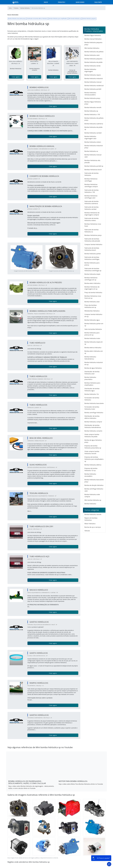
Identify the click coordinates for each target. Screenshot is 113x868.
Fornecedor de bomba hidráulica (92, 399)
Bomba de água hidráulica (93, 368)
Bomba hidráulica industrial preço (94, 147)
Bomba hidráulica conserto (93, 431)
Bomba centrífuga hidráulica (94, 413)
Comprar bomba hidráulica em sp (93, 315)
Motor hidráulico (90, 524)
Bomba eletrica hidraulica (93, 348)
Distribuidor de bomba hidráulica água (92, 390)
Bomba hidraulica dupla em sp (94, 343)
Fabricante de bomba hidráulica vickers (92, 219)
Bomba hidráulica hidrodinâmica (90, 358)
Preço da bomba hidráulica (93, 292)
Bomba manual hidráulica (93, 39)
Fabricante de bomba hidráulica (92, 174)
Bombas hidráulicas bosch (93, 170)
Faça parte (98, 2)
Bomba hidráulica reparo (93, 75)
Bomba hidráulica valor (92, 55)
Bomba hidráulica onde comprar (92, 496)
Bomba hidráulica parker (93, 254)
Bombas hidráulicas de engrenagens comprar (92, 214)
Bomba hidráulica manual (93, 82)
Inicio (46, 2)
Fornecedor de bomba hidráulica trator (92, 408)
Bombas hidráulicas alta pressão (92, 161)
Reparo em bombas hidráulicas (91, 519)
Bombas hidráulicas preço (93, 235)
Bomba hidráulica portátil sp (94, 166)
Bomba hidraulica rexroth (93, 107)
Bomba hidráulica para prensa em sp (92, 334)
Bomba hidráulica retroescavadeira (90, 94)
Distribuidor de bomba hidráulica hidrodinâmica (93, 426)
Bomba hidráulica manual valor (93, 156)
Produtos (61, 2)
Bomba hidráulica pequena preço (93, 44)
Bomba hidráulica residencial (94, 86)
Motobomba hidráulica (92, 311)
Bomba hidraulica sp (91, 111)
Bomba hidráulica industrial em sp (94, 363)
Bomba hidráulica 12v (92, 394)
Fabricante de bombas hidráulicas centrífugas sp (93, 270)
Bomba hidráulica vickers (93, 142)
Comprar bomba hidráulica (93, 244)
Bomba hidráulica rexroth (93, 514)
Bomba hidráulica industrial (94, 78)
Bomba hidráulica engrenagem (90, 70)
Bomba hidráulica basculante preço (17, 19)
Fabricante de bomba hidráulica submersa (92, 202)
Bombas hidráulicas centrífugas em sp (91, 279)
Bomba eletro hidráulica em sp (94, 352)
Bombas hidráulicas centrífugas (91, 180)
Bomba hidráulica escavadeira (90, 475)
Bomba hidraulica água (92, 320)
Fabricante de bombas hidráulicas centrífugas (92, 258)
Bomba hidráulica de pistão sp (93, 128)
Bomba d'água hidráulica (93, 35)
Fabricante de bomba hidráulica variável (92, 208)
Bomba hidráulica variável (93, 133)
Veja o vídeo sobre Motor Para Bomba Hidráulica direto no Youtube (81, 784)
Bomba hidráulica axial (92, 302)
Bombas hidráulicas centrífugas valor (91, 197)
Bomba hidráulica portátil (93, 89)
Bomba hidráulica (90, 504)
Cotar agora (16, 77)
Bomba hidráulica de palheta (94, 52)
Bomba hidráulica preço (92, 98)
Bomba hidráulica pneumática (90, 378)
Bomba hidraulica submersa (94, 124)
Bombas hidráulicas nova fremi (93, 225)
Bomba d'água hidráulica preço (93, 103)
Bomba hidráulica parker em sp (94, 325)
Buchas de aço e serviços (93, 527)
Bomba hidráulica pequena (89, 19)
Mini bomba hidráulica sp (75, 19)
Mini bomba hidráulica (92, 48)
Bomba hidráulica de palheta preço (94, 119)
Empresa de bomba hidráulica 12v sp (91, 469)
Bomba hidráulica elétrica (93, 465)
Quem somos (80, 2)
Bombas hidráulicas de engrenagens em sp (92, 288)
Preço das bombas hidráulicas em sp (91, 306)
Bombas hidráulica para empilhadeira (58, 19)
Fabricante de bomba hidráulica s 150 (92, 191)
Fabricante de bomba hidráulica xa (92, 231)
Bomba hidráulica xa (91, 151)
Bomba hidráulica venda (92, 66)
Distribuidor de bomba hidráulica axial (92, 373)
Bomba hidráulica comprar (93, 422)
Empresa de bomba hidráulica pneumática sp (93, 447)
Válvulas (87, 531)
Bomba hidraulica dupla (92, 274)
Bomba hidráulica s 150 (92, 115)
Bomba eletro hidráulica (92, 283)
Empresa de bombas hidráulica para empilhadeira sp (94, 459)
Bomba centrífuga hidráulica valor (94, 490)
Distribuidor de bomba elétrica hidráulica (37, 19)
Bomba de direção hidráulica (94, 485)
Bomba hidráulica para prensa (92, 264)
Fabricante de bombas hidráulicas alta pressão (92, 240)
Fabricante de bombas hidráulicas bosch (92, 249)
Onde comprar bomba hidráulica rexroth (92, 452)
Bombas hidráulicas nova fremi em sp (93, 297)
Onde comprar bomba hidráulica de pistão (92, 436)
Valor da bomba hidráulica (93, 329)
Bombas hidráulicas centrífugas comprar (91, 185)
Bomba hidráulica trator (92, 338)
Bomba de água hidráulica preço (93, 441)
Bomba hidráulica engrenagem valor (90, 137)
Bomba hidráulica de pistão (93, 62)
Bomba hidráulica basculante (94, 403)
